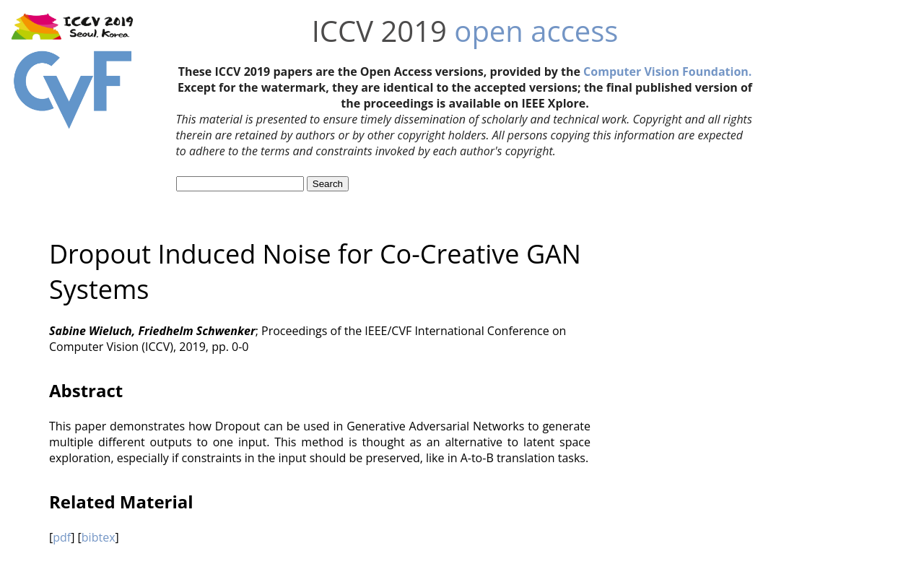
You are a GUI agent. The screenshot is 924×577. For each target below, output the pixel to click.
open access (536, 31)
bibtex (99, 537)
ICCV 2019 (379, 31)
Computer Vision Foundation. (667, 71)
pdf (62, 537)
